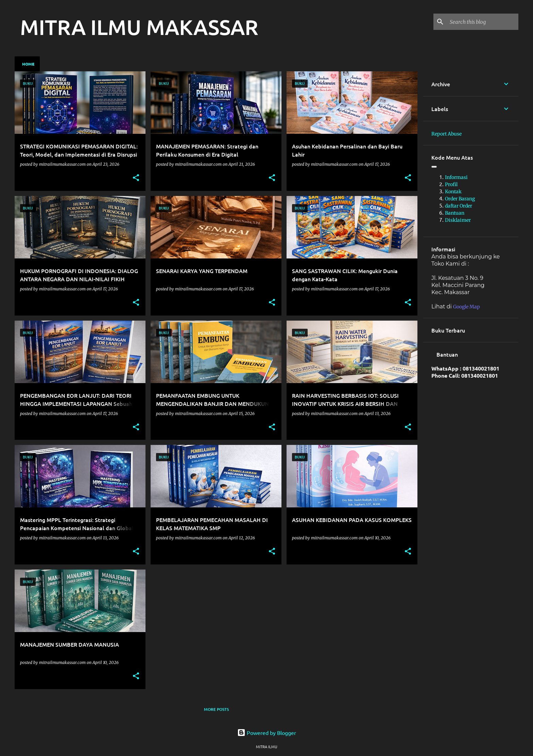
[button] (136, 178)
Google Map (467, 307)
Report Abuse (446, 134)
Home (28, 64)
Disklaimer (458, 220)
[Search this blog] (483, 22)
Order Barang (460, 199)
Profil (451, 184)
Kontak (453, 192)
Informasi (456, 177)
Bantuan (455, 213)
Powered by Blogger (267, 733)
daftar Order (459, 206)
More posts (216, 709)
